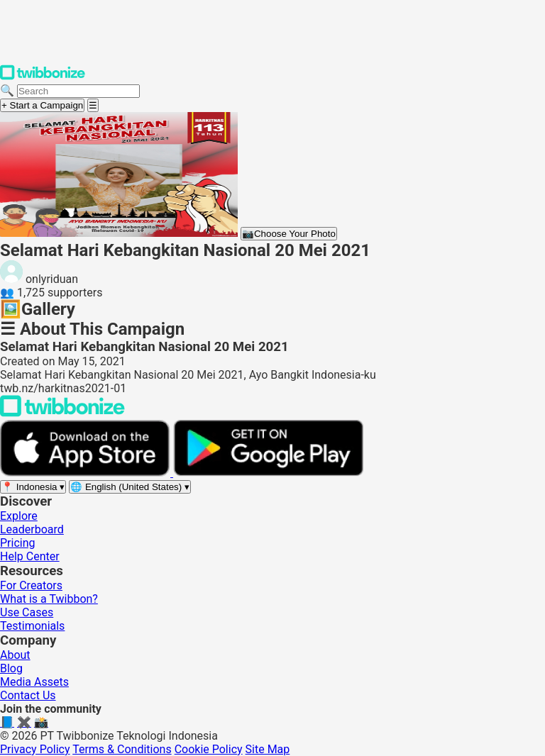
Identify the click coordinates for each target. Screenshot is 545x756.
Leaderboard (32, 529)
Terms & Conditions (122, 749)
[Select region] (33, 487)
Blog (11, 668)
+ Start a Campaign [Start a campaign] (42, 105)
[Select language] (130, 487)
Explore (19, 516)
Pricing (18, 543)
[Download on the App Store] (87, 473)
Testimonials (32, 626)
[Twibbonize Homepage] (43, 77)
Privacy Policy (35, 749)
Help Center (30, 556)
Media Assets (34, 682)
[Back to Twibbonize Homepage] (62, 413)
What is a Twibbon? (49, 599)
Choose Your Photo (289, 234)
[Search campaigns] (78, 91)
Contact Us (28, 695)
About (15, 655)
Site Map (268, 749)
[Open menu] (93, 105)
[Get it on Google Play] (268, 473)
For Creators (31, 585)
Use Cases (27, 612)
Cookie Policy (209, 749)
